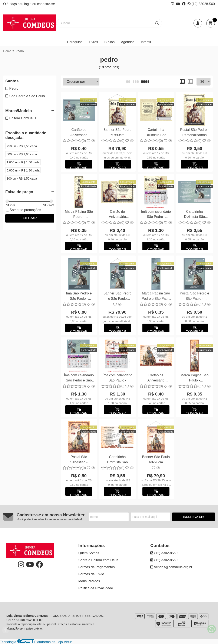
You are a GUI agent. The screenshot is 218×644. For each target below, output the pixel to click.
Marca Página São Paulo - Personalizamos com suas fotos (195, 378)
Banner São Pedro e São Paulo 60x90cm (118, 296)
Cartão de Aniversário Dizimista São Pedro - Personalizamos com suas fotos (118, 215)
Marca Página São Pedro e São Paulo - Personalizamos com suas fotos (156, 296)
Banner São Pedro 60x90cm (118, 132)
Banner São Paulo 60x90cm (156, 459)
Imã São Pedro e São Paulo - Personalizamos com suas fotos (79, 296)
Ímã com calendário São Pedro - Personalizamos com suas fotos (156, 215)
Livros (94, 42)
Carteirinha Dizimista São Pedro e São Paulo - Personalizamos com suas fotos (194, 215)
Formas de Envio (91, 574)
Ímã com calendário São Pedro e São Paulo (79, 378)
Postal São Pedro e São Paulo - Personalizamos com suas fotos (195, 296)
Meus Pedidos (89, 581)
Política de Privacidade (96, 588)
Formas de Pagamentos (97, 567)
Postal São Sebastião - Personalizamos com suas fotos (79, 460)
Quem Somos (89, 553)
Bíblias (109, 42)
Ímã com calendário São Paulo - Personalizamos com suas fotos (118, 378)
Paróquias (75, 42)
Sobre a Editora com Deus (98, 560)
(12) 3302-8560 (164, 553)
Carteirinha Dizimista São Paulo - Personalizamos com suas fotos (118, 460)
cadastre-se (46, 4)
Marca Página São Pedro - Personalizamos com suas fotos (79, 215)
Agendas (128, 42)
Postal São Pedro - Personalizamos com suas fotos (194, 133)
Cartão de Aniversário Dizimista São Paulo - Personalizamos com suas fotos (156, 378)
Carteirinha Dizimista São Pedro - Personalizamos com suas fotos (156, 133)
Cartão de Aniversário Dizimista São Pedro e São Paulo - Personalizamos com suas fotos (79, 133)
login (28, 4)
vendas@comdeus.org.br (171, 567)
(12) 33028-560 (201, 4)
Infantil (146, 42)
